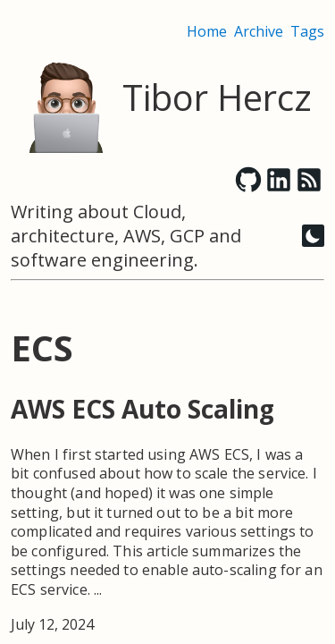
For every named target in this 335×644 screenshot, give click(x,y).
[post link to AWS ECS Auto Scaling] (167, 514)
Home (207, 31)
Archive (259, 31)
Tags (307, 31)
